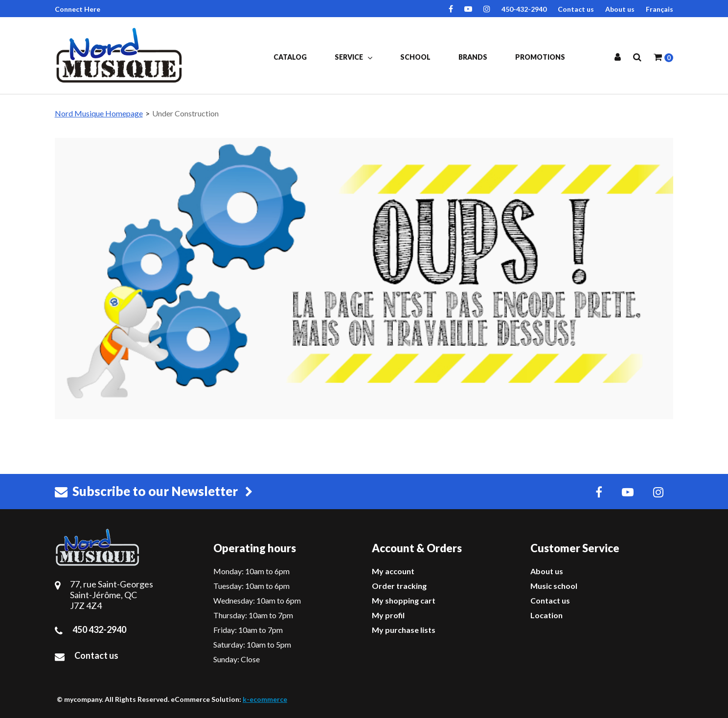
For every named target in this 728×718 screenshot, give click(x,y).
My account (393, 571)
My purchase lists (404, 630)
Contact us (576, 9)
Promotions (540, 57)
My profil (388, 615)
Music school (554, 586)
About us (620, 9)
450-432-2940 (524, 9)
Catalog (290, 57)
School (415, 57)
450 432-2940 (99, 629)
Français (660, 9)
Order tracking (399, 586)
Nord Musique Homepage (99, 113)
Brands (473, 57)
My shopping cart (404, 600)
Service (353, 57)
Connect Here (78, 9)
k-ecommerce (265, 699)
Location (546, 615)
